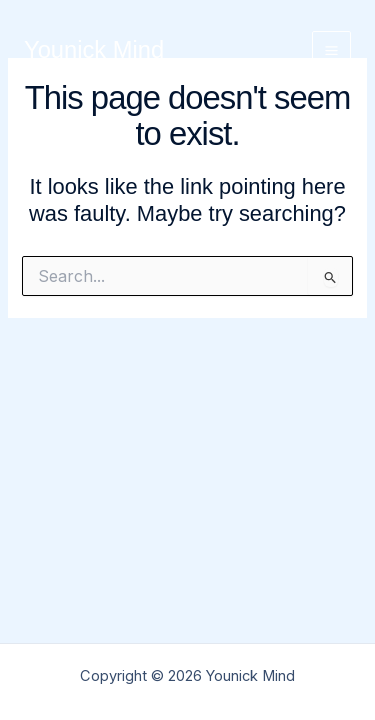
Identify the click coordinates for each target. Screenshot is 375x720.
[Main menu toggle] (331, 50)
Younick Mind (94, 50)
